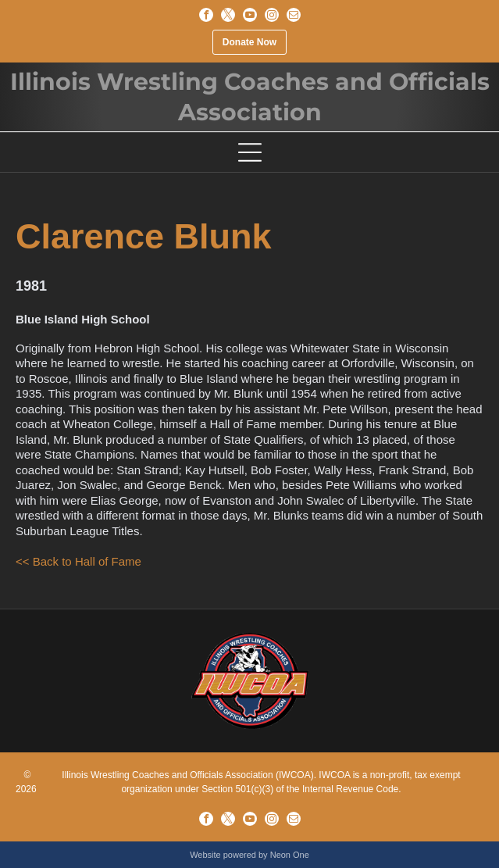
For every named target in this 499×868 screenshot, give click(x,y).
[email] (294, 15)
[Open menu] (250, 152)
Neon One (290, 855)
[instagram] (272, 15)
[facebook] (206, 15)
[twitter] (228, 15)
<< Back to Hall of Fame (78, 561)
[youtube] (250, 15)
